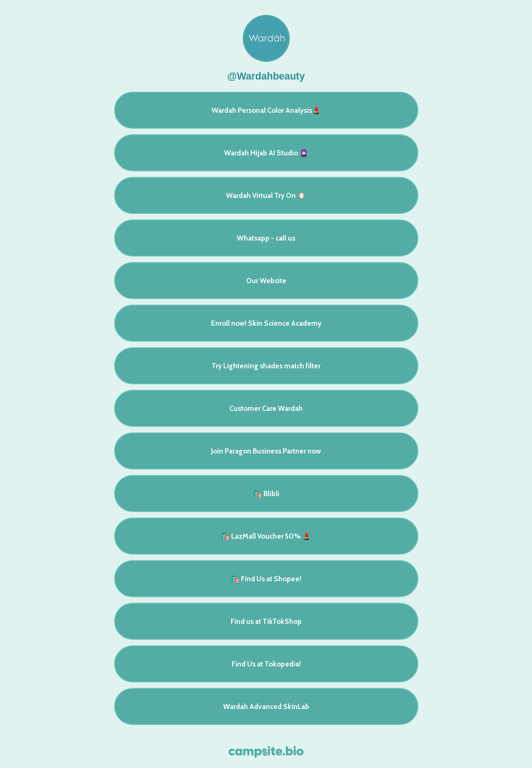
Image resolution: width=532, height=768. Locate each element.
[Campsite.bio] (266, 752)
